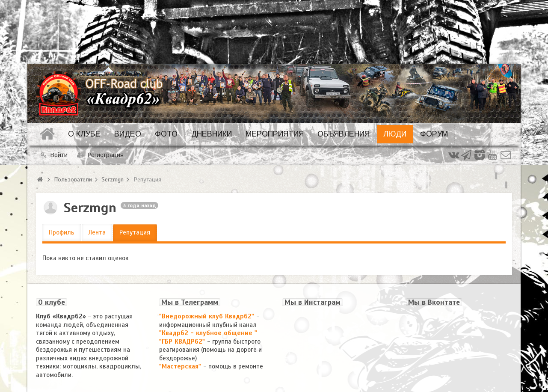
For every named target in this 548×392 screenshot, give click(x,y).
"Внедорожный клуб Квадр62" (208, 316)
